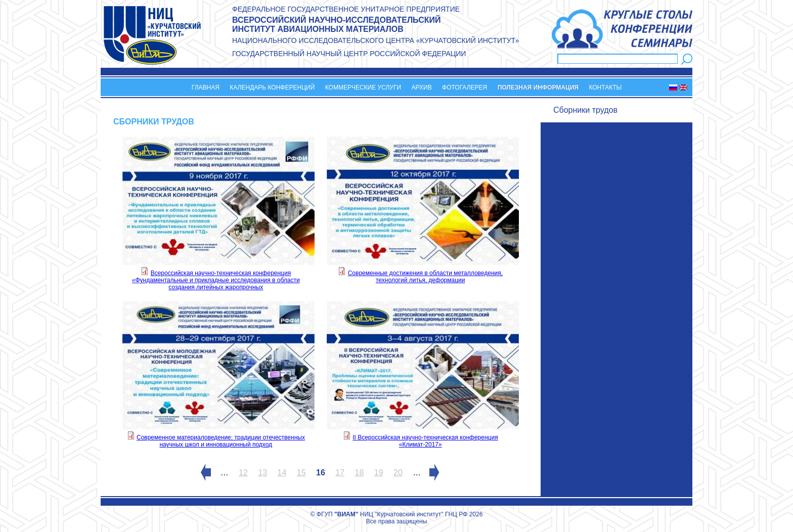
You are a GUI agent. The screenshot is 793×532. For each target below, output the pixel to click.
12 (243, 473)
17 (340, 473)
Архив (422, 87)
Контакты (605, 87)
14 (282, 473)
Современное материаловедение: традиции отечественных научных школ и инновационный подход (221, 441)
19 (379, 473)
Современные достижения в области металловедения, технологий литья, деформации (425, 277)
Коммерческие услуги (363, 87)
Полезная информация (538, 87)
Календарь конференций (272, 87)
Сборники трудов (585, 110)
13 (262, 473)
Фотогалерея (465, 87)
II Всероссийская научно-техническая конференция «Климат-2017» (425, 441)
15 (301, 473)
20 (398, 473)
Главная (206, 87)
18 (360, 473)
